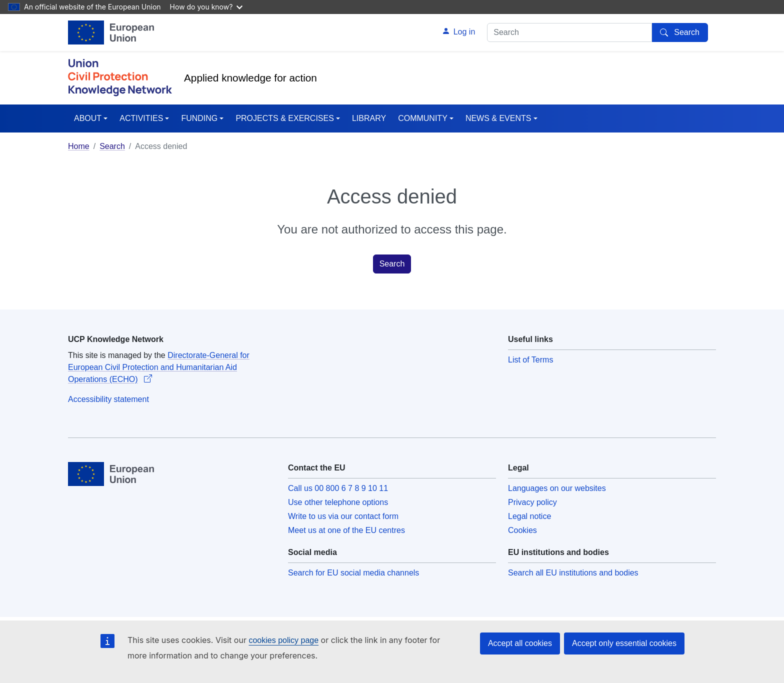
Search (112, 146)
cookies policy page (283, 640)
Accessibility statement (108, 399)
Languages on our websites (557, 488)
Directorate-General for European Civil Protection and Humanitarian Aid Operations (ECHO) (159, 367)
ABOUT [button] (88, 118)
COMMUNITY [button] (423, 118)
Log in (464, 32)
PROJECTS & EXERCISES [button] (285, 118)
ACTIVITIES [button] (141, 118)
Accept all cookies (520, 643)
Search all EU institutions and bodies (573, 573)
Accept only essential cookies (624, 643)
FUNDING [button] (199, 118)
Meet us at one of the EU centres (346, 530)
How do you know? (206, 7)
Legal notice (529, 516)
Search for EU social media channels (353, 573)
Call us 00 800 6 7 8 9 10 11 (338, 488)
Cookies (522, 530)
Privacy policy (532, 502)
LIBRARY (369, 118)
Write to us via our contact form (343, 516)
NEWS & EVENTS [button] (498, 118)
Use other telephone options (338, 502)
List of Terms (530, 360)
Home (79, 146)
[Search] (680, 32)
